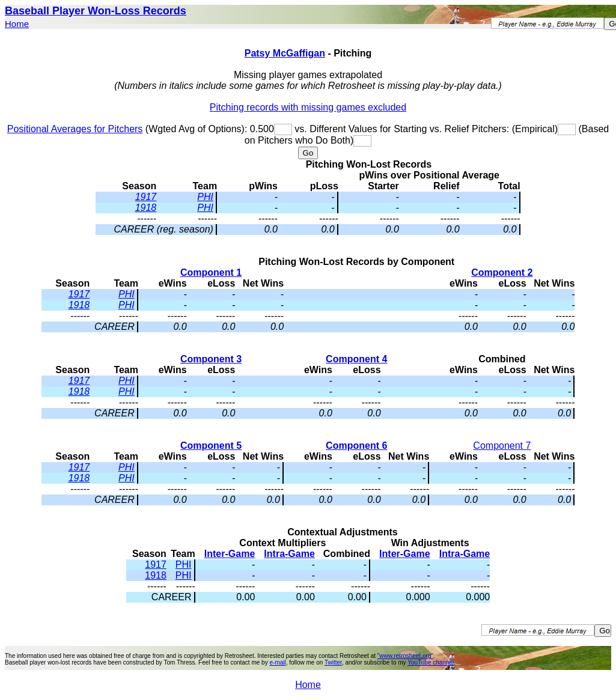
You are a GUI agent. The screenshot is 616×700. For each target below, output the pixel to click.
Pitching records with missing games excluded (308, 107)
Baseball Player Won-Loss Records (96, 11)
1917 (146, 197)
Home (17, 24)
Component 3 (211, 359)
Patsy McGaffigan (285, 53)
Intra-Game (289, 554)
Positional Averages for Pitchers (75, 129)
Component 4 (356, 359)
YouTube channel (431, 662)
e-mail (277, 662)
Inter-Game (230, 554)
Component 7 (502, 446)
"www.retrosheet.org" (405, 656)
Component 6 (356, 446)
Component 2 (502, 272)
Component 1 (211, 272)
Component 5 (211, 446)
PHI (205, 197)
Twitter (333, 662)
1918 (146, 208)
